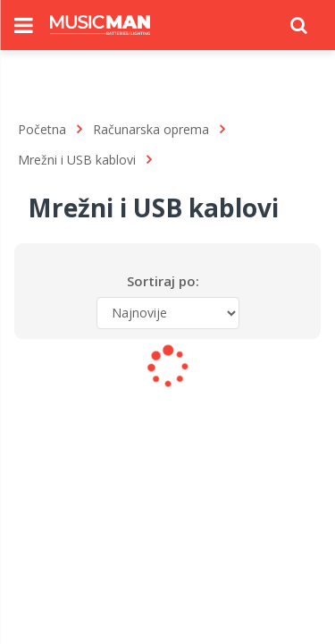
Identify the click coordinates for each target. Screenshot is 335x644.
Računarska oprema (151, 129)
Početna (42, 129)
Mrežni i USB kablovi (77, 160)
